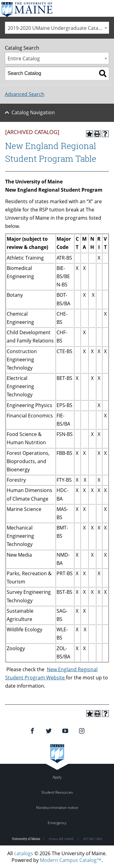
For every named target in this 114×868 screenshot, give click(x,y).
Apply (57, 777)
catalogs (24, 853)
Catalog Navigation (33, 112)
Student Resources (57, 792)
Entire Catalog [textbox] (24, 58)
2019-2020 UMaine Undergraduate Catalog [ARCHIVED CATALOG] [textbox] (58, 28)
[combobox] (57, 28)
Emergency (57, 823)
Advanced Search (25, 94)
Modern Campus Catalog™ (71, 860)
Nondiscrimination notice (57, 808)
